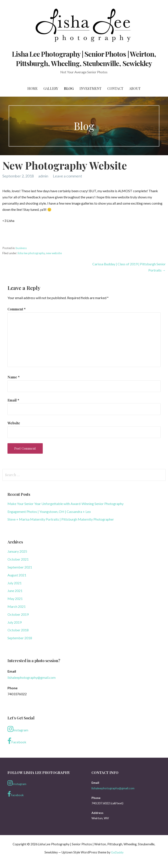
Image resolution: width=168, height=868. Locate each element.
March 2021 (17, 606)
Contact (115, 88)
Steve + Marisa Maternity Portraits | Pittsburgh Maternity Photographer (61, 519)
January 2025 (17, 551)
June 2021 (15, 591)
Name (14, 377)
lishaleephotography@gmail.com (32, 677)
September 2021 (20, 567)
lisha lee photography (31, 253)
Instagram (18, 729)
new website (54, 253)
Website (14, 423)
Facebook (17, 741)
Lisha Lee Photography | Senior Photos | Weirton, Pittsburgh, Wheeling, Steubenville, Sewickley (84, 59)
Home (32, 88)
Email (13, 400)
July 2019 (15, 622)
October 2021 (18, 559)
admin (43, 176)
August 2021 (17, 575)
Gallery (51, 88)
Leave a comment (67, 176)
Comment (17, 309)
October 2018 (18, 630)
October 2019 (18, 614)
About (135, 88)
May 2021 (15, 599)
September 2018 (20, 638)
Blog (69, 88)
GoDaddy (117, 852)
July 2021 (15, 583)
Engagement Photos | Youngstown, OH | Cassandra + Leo (49, 511)
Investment (91, 88)
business (21, 248)
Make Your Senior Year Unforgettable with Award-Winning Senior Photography (66, 504)
